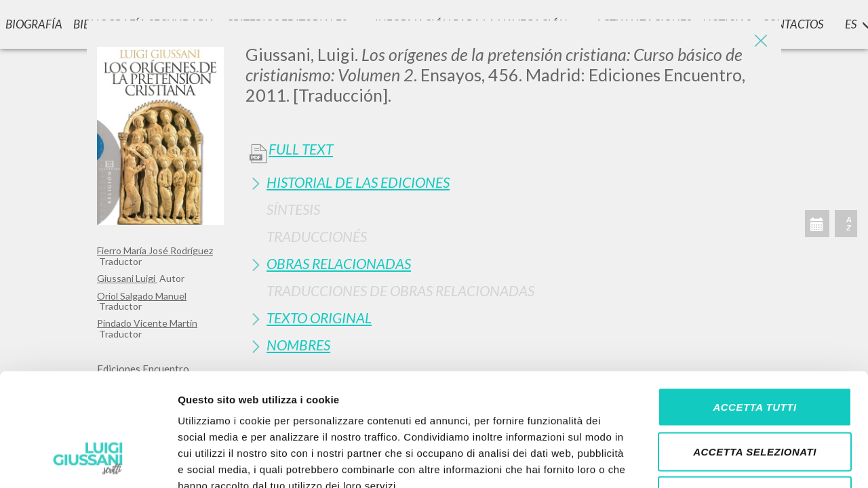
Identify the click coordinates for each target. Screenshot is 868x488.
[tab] (508, 182)
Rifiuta (755, 399)
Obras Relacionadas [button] (339, 263)
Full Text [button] (301, 149)
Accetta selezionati (755, 355)
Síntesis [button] (293, 209)
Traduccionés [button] (317, 236)
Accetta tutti (754, 310)
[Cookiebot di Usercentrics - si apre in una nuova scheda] (88, 462)
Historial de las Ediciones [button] (358, 182)
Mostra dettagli (713, 461)
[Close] (761, 41)
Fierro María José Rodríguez (155, 250)
